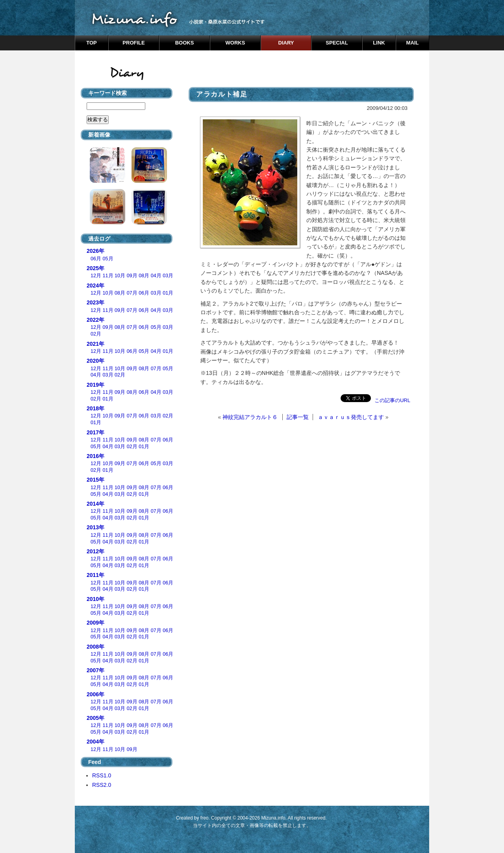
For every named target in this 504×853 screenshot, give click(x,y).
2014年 (95, 504)
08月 (144, 276)
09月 (132, 276)
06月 (96, 259)
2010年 (95, 599)
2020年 (95, 361)
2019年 (95, 385)
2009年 (95, 623)
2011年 (95, 575)
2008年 (95, 647)
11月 (108, 276)
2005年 (95, 718)
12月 (96, 276)
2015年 (95, 480)
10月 (120, 276)
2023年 (95, 302)
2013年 (95, 527)
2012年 (95, 551)
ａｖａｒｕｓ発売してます (351, 417)
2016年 (95, 456)
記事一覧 (298, 417)
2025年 (95, 268)
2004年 (95, 742)
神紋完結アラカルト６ (250, 417)
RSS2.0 (102, 785)
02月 (96, 334)
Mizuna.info (273, 818)
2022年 (95, 320)
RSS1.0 (102, 775)
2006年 (95, 694)
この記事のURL (392, 400)
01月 (168, 293)
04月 (156, 276)
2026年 (95, 251)
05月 (108, 259)
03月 (168, 276)
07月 (132, 293)
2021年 (95, 344)
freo (205, 818)
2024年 (95, 286)
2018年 (95, 408)
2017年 (95, 432)
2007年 (95, 670)
